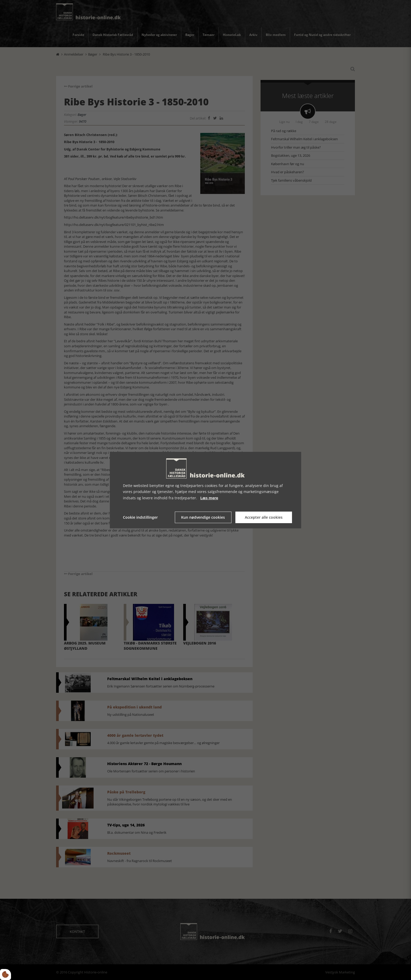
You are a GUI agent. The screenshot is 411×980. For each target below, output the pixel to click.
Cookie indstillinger (140, 517)
